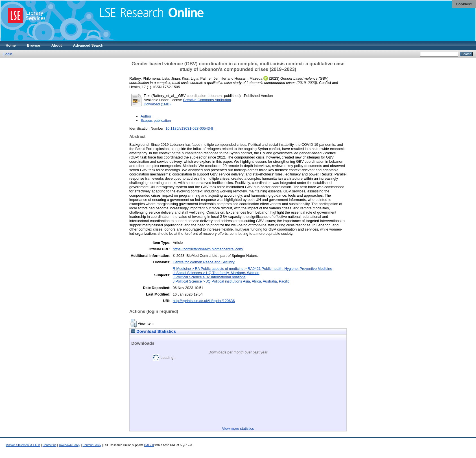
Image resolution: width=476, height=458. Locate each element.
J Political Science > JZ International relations (209, 277)
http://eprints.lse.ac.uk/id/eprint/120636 (204, 301)
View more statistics (238, 428)
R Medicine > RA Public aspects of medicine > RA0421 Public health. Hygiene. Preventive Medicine (253, 269)
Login (8, 54)
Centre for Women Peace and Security (204, 262)
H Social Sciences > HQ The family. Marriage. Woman (216, 273)
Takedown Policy (69, 445)
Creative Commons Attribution (207, 100)
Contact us (50, 445)
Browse (34, 45)
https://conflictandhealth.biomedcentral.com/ (208, 249)
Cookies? (464, 4)
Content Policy (92, 445)
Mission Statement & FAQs (23, 445)
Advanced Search (88, 45)
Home (11, 45)
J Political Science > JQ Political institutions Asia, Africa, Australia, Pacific (231, 281)
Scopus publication (156, 121)
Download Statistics (154, 331)
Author (146, 116)
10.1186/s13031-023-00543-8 (189, 128)
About (57, 45)
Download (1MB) (157, 104)
